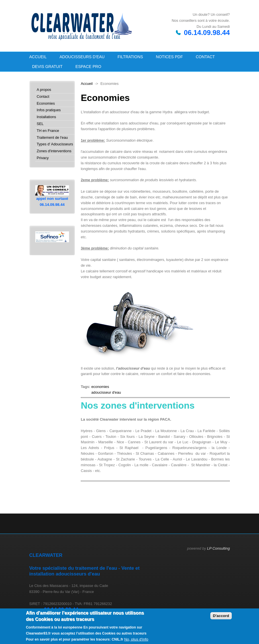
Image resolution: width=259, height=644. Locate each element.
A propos (44, 90)
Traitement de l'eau (52, 138)
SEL (40, 124)
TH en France (48, 131)
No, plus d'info (136, 639)
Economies (46, 104)
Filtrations (130, 57)
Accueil (38, 57)
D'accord (221, 616)
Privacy (43, 158)
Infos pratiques (49, 110)
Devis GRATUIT (47, 67)
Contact (205, 57)
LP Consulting (218, 548)
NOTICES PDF (169, 57)
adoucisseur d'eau (106, 392)
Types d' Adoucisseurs (55, 144)
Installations (46, 117)
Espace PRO (88, 67)
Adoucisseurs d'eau (82, 57)
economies (100, 387)
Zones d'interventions (54, 151)
